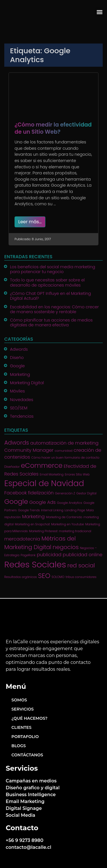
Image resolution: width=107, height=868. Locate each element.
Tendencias (22, 416)
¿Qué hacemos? (29, 718)
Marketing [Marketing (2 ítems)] (33, 517)
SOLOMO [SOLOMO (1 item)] (58, 577)
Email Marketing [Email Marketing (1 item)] (52, 475)
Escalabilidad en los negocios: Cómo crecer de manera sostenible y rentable (54, 309)
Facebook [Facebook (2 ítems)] (16, 493)
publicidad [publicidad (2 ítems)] (49, 555)
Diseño (17, 358)
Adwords (19, 349)
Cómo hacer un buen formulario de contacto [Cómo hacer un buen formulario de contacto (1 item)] (65, 458)
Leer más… (30, 222)
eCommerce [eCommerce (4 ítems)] (42, 465)
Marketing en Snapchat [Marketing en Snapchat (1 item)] (32, 524)
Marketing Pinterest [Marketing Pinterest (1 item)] (43, 531)
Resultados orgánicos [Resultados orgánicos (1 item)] (21, 577)
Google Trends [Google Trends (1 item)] (29, 510)
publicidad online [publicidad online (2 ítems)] (83, 555)
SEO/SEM (19, 408)
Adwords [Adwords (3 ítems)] (17, 443)
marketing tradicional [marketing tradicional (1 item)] (75, 531)
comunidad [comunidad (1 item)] (64, 451)
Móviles (17, 391)
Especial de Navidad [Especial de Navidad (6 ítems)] (44, 483)
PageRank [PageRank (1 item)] (28, 555)
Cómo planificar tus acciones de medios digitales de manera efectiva (51, 322)
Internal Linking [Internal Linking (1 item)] (52, 510)
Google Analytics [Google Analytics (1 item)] (69, 503)
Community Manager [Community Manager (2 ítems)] (29, 450)
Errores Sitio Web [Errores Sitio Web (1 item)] (77, 475)
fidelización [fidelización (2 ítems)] (41, 493)
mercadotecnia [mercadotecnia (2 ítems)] (22, 539)
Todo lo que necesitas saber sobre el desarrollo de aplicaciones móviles (47, 282)
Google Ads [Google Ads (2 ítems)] (42, 502)
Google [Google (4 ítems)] (16, 502)
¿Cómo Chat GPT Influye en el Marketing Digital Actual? (51, 296)
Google (17, 366)
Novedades (22, 400)
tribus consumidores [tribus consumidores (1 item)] (81, 577)
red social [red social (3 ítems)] (81, 565)
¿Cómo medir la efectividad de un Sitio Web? (53, 128)
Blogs (19, 746)
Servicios (23, 709)
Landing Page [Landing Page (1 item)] (75, 510)
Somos (19, 700)
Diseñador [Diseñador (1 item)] (12, 467)
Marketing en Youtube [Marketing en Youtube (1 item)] (67, 524)
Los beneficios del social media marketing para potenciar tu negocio (53, 269)
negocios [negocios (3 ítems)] (65, 547)
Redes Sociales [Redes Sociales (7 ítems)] (35, 564)
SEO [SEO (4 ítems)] (44, 576)
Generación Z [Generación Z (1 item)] (65, 493)
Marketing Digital (27, 383)
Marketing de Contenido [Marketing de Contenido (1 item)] (64, 517)
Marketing (20, 374)
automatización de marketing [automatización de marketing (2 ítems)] (64, 443)
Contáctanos (27, 755)
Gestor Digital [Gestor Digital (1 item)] (86, 493)
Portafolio (25, 737)
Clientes (21, 727)
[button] (99, 12)
